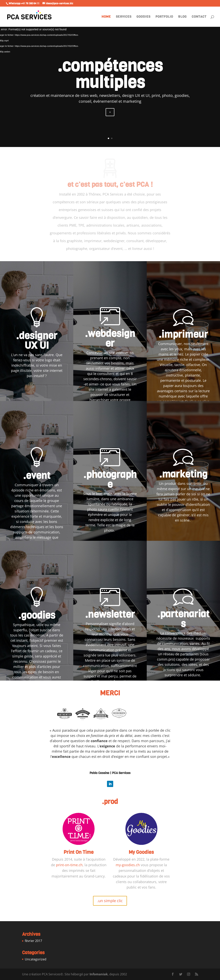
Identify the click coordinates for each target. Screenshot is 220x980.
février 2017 (33, 941)
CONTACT (199, 17)
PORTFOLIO (164, 17)
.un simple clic (110, 901)
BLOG (182, 17)
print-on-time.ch (69, 865)
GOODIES (143, 17)
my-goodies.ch (128, 865)
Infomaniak (99, 974)
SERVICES (124, 17)
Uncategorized (36, 959)
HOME (106, 17)
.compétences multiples (110, 74)
